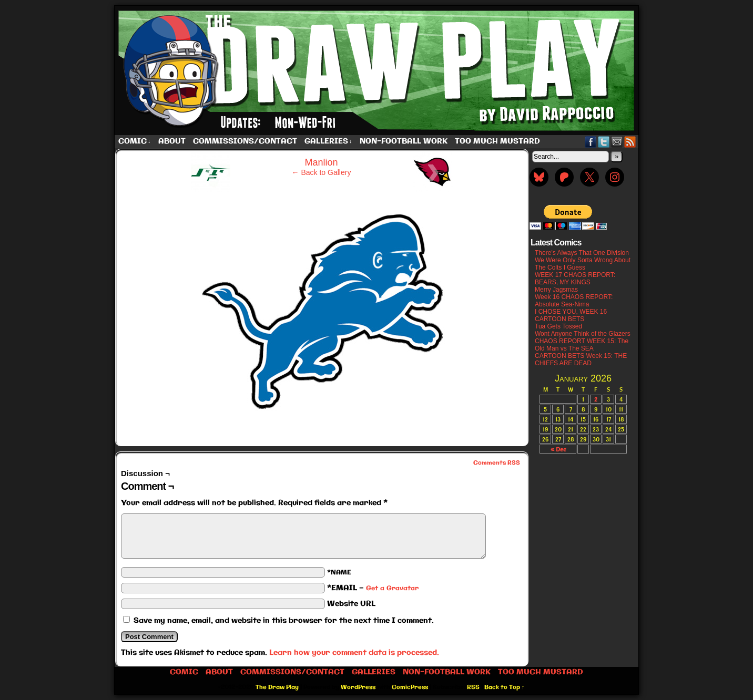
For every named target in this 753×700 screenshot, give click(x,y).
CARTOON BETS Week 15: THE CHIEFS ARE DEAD (581, 359)
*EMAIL (373, 588)
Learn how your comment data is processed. (354, 653)
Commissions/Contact (245, 141)
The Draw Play (378, 70)
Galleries (328, 142)
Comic (135, 142)
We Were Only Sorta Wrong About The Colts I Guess (583, 264)
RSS (630, 142)
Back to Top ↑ (505, 687)
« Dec (558, 449)
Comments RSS (497, 463)
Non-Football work (404, 141)
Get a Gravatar (392, 588)
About (172, 141)
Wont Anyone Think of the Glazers (583, 334)
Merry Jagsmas (556, 290)
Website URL (351, 604)
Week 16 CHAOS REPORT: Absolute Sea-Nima (574, 301)
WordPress (358, 687)
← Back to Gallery (322, 172)
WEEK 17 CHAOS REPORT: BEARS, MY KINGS (575, 279)
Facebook (591, 142)
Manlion (321, 162)
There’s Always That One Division (582, 253)
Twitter (604, 142)
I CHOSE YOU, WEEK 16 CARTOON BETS (571, 315)
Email (617, 142)
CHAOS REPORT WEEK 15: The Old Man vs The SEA (582, 345)
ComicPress (410, 687)
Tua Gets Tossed (558, 326)
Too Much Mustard (497, 141)
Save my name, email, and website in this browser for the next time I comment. (284, 621)
